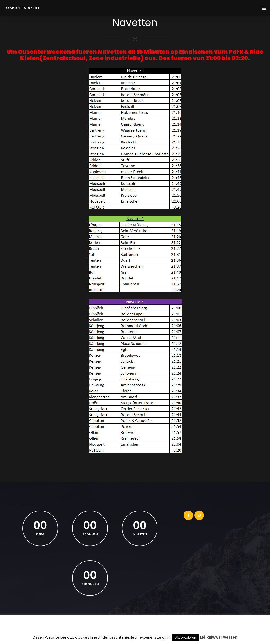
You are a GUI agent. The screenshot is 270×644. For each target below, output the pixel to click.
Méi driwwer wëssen (219, 637)
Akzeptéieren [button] (186, 637)
